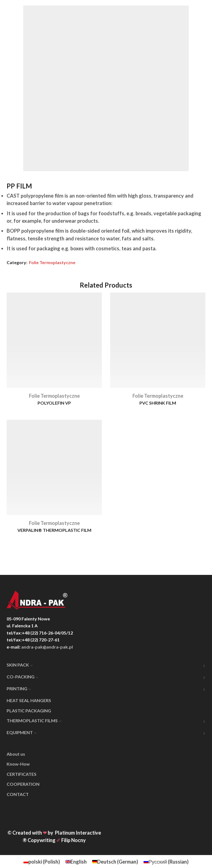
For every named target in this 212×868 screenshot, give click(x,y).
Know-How (18, 764)
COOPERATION (23, 784)
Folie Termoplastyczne (52, 262)
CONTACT (18, 794)
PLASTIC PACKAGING (29, 711)
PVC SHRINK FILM (158, 403)
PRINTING (19, 688)
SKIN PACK (20, 665)
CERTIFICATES (22, 774)
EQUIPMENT (22, 732)
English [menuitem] (79, 862)
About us (16, 754)
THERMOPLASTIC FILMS (34, 720)
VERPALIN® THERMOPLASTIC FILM (54, 530)
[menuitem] (42, 862)
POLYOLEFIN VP (54, 403)
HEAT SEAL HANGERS (29, 700)
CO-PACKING (22, 677)
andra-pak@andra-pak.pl (47, 647)
